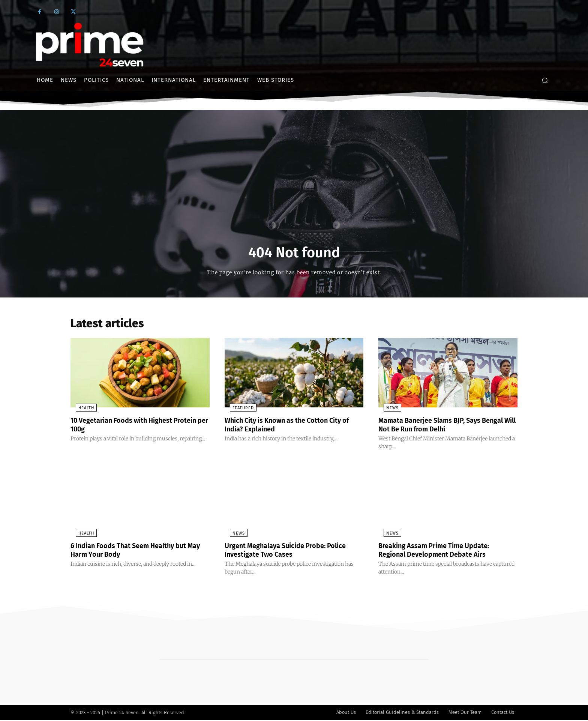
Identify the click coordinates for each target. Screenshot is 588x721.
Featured (238, 410)
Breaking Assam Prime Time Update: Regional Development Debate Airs (441, 551)
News (387, 410)
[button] (545, 80)
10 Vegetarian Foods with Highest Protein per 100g (128, 427)
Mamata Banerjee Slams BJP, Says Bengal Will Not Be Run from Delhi (436, 427)
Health (81, 410)
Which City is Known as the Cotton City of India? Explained (291, 427)
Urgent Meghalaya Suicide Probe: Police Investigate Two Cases (293, 551)
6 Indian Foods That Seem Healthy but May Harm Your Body (136, 551)
